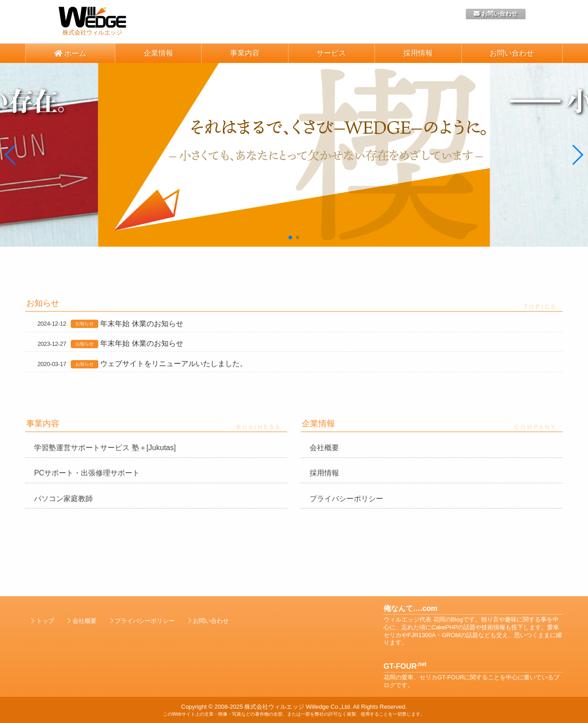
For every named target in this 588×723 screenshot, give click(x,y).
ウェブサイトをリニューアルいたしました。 (174, 364)
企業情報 (158, 53)
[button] (11, 155)
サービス (331, 53)
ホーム (70, 54)
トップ (45, 621)
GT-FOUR (405, 666)
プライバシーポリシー (346, 499)
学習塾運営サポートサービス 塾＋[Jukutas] (105, 448)
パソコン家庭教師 (63, 499)
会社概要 (324, 448)
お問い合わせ (495, 14)
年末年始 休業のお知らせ (141, 324)
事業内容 (245, 53)
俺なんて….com (410, 608)
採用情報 (418, 53)
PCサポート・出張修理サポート (87, 473)
